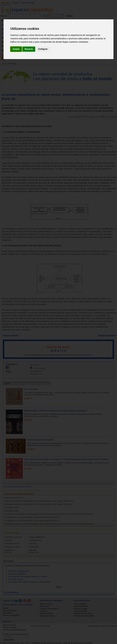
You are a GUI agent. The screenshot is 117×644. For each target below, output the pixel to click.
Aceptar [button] (16, 49)
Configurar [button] (43, 49)
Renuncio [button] (29, 49)
